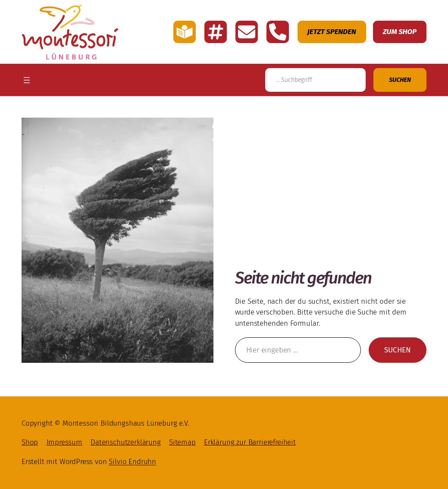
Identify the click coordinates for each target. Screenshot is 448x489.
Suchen (400, 353)
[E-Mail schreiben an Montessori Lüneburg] (247, 32)
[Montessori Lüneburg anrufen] (278, 32)
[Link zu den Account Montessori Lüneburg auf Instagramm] (216, 32)
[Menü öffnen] (27, 80)
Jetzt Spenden (332, 32)
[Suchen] (400, 80)
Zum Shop (400, 32)
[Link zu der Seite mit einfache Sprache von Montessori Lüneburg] (185, 32)
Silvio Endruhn (132, 462)
